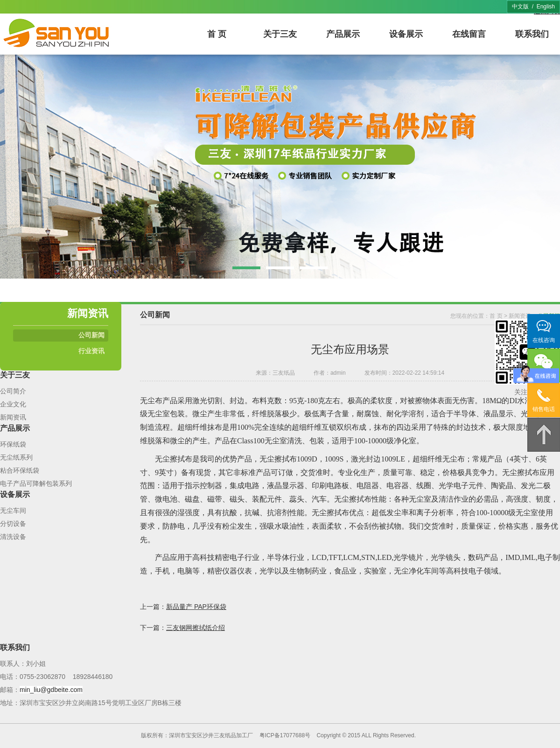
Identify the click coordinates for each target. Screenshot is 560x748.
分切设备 (13, 524)
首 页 (217, 34)
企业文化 (13, 404)
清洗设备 (13, 537)
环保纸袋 (13, 444)
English (546, 7)
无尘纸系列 (16, 457)
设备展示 (406, 34)
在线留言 (469, 34)
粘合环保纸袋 (20, 470)
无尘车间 (13, 510)
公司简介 (13, 391)
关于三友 (280, 34)
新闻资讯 (13, 417)
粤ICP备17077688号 (285, 735)
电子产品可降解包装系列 (36, 483)
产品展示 (343, 34)
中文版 (520, 7)
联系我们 (532, 34)
